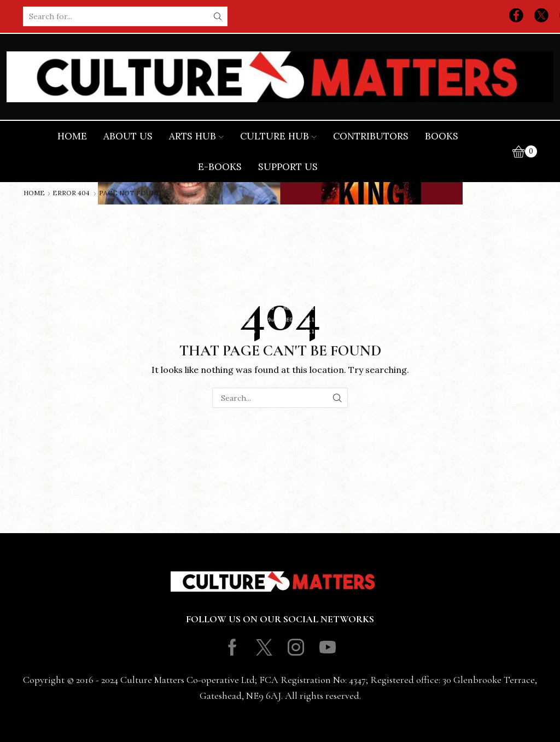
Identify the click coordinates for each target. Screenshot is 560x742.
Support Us (288, 167)
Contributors (371, 136)
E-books (220, 167)
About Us (128, 136)
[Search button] (218, 16)
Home (72, 136)
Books (442, 136)
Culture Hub (278, 136)
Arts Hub (196, 136)
